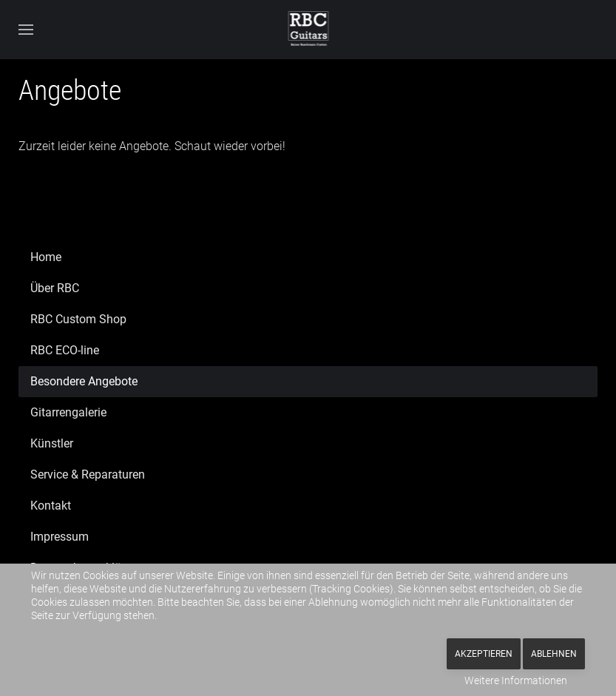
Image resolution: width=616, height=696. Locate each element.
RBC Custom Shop (78, 319)
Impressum (60, 537)
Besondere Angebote (84, 381)
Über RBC (55, 288)
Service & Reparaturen (88, 474)
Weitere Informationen (516, 680)
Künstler (52, 443)
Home (46, 257)
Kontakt (51, 506)
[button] (26, 30)
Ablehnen (554, 654)
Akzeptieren (484, 654)
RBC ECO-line (65, 350)
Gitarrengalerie (68, 412)
